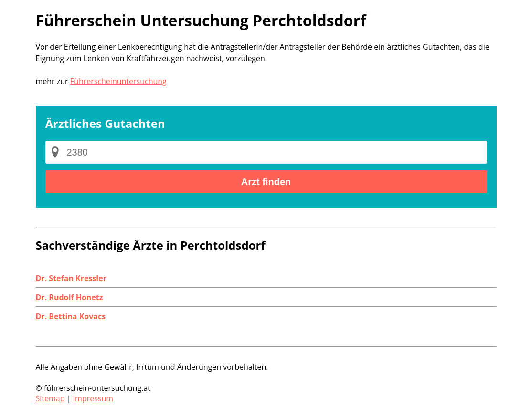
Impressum (93, 398)
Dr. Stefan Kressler (71, 278)
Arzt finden (266, 182)
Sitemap (50, 398)
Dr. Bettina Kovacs (71, 316)
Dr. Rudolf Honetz (69, 297)
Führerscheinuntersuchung (118, 81)
